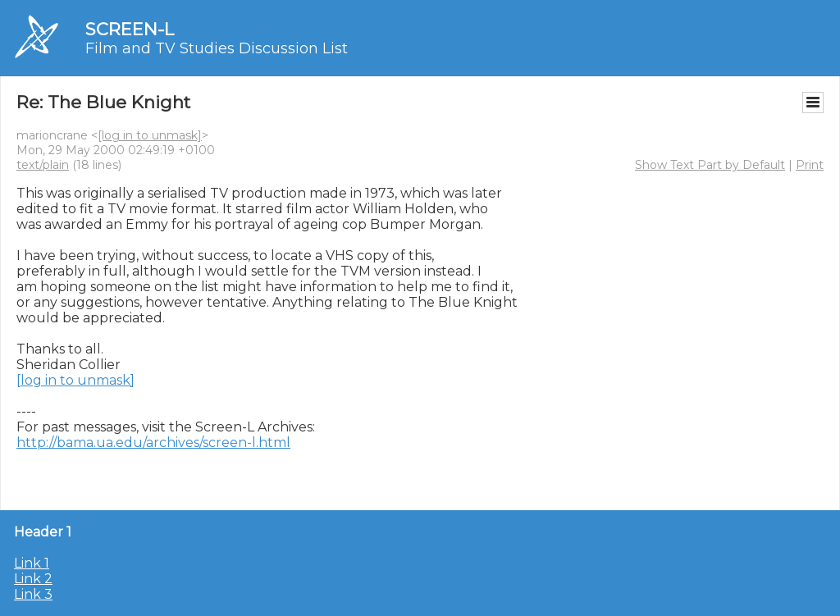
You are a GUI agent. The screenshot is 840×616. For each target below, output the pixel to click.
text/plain (43, 165)
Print (810, 165)
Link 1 (32, 563)
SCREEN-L (130, 29)
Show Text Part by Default (710, 165)
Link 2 (33, 579)
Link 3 (33, 594)
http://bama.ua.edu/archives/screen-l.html (153, 443)
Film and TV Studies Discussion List (217, 48)
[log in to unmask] (150, 135)
